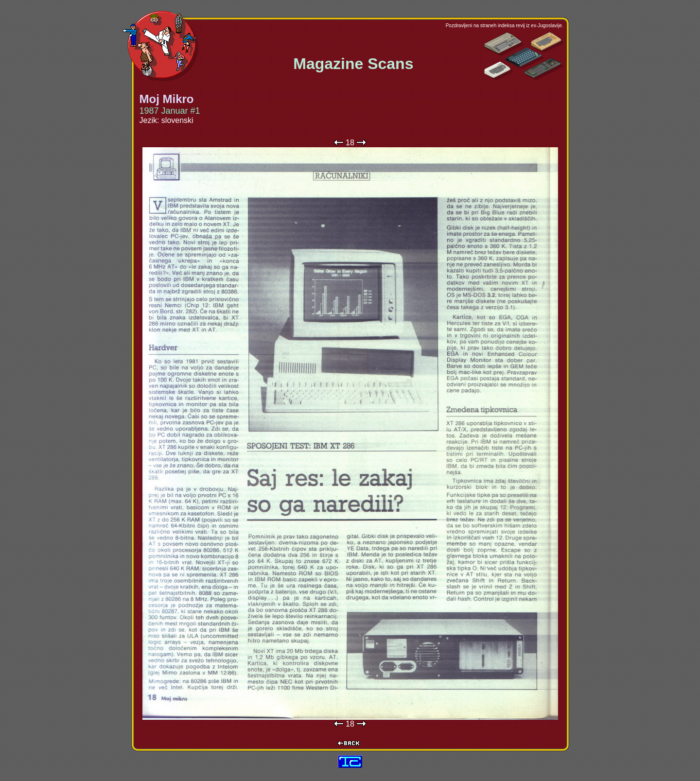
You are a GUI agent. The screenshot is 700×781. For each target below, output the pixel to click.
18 (350, 143)
